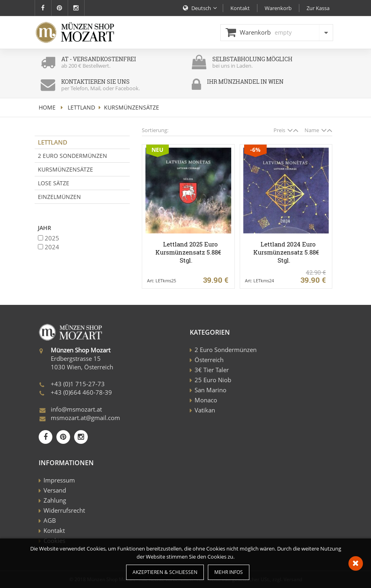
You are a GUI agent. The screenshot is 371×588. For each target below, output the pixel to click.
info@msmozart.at (76, 409)
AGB (50, 520)
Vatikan (205, 410)
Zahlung (55, 500)
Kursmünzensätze (65, 169)
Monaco (206, 400)
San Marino (210, 390)
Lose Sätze (54, 183)
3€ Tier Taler (212, 370)
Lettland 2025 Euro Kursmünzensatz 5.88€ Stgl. (188, 252)
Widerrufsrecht (64, 510)
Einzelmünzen (59, 197)
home (47, 107)
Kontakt (54, 530)
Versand (55, 490)
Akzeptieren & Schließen (165, 572)
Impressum (59, 480)
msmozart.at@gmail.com (85, 418)
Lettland (81, 107)
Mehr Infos (229, 572)
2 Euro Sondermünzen (73, 156)
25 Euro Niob (213, 380)
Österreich (209, 360)
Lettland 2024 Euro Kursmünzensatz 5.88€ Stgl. (286, 252)
